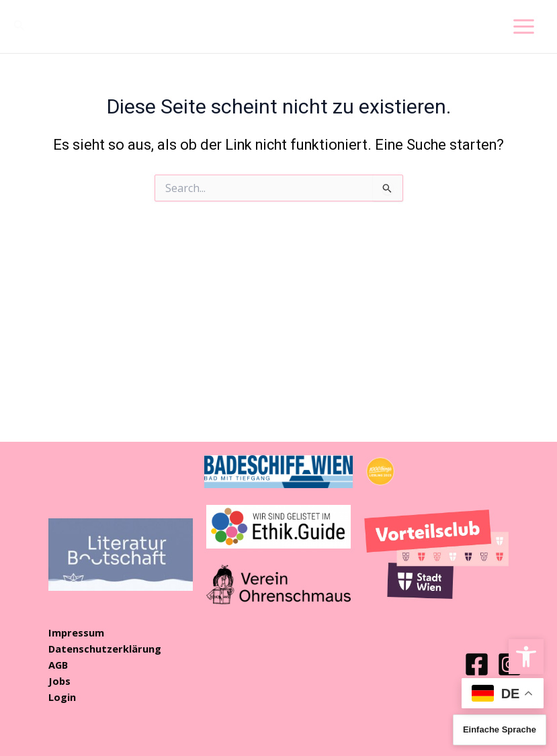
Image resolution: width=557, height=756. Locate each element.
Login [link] (62, 697)
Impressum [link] (76, 632)
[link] (526, 657)
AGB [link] (58, 665)
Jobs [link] (59, 681)
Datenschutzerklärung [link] (105, 649)
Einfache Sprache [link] (500, 729)
